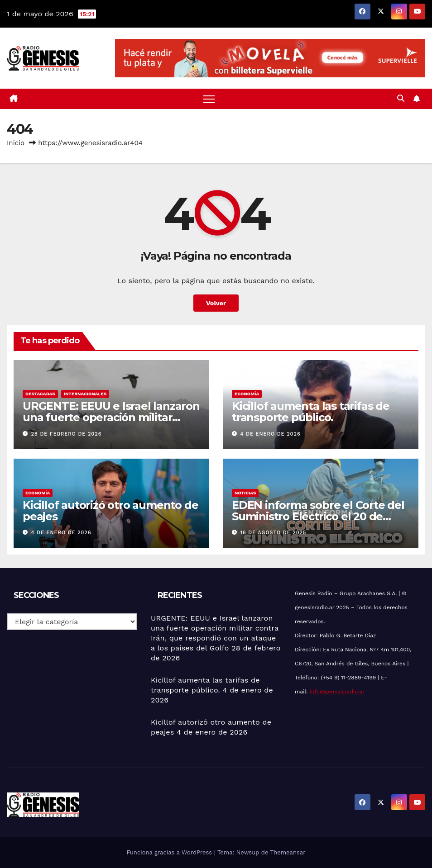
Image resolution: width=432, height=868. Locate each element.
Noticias (245, 493)
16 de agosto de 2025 (274, 533)
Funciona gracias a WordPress (170, 852)
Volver (216, 303)
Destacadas (40, 394)
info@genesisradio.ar (337, 692)
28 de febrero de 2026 (67, 434)
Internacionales (85, 394)
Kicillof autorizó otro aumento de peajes (110, 511)
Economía (247, 394)
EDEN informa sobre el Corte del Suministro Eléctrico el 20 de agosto (318, 516)
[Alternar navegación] (209, 99)
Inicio (16, 143)
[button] (401, 98)
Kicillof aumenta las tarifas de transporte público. (311, 412)
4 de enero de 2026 (271, 434)
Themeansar (288, 852)
